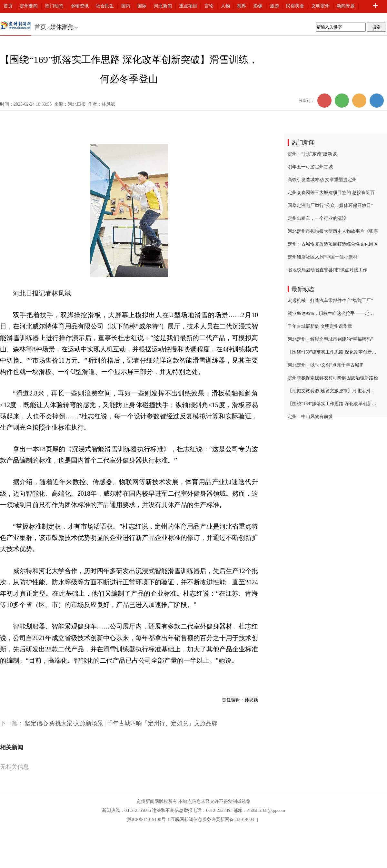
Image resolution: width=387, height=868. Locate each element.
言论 (209, 6)
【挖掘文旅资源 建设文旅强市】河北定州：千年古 (333, 391)
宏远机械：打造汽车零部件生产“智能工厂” (330, 301)
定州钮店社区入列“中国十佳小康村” (323, 257)
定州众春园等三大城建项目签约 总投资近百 (331, 193)
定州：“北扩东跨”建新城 (312, 154)
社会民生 (105, 6)
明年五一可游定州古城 (310, 167)
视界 (242, 6)
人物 (225, 6)
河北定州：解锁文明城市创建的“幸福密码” (330, 339)
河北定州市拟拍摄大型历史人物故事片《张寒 (333, 231)
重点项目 (188, 6)
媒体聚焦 (62, 27)
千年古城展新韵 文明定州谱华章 (320, 326)
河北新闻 (163, 6)
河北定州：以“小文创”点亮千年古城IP (326, 365)
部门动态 (54, 6)
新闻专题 (346, 6)
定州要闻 (29, 6)
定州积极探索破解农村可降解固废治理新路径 (333, 378)
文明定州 (321, 6)
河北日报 (77, 104)
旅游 (274, 6)
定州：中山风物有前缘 (310, 417)
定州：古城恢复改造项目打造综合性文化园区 (333, 244)
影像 (258, 6)
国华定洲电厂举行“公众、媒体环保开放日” (330, 205)
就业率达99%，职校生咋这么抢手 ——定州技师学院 (333, 313)
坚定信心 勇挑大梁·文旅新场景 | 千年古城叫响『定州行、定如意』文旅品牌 (121, 723)
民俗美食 (295, 6)
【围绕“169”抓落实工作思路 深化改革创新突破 (333, 352)
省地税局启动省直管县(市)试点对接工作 (327, 270)
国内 (126, 6)
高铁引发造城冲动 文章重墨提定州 (322, 180)
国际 (142, 6)
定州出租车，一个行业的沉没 (317, 218)
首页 (8, 6)
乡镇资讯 (80, 6)
